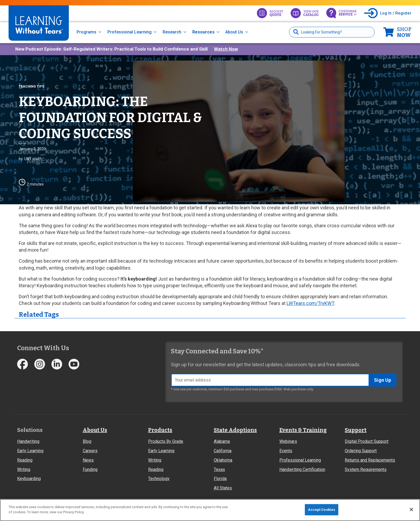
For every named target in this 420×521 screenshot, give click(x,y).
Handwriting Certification (302, 469)
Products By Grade (166, 441)
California (223, 451)
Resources (203, 32)
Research (172, 32)
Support (356, 430)
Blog (87, 441)
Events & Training (303, 430)
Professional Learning (130, 32)
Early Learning (30, 451)
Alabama (222, 441)
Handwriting (28, 441)
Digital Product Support (367, 441)
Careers (90, 451)
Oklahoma (223, 460)
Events (286, 451)
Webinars (288, 441)
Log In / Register (396, 13)
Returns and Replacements (370, 460)
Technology (159, 479)
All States (223, 488)
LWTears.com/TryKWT (310, 303)
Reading (25, 460)
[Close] (411, 509)
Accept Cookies (322, 510)
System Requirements (366, 469)
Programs (87, 32)
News (88, 460)
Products (160, 430)
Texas (219, 469)
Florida (220, 479)
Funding (90, 469)
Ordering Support (361, 451)
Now (404, 32)
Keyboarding (29, 479)
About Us (234, 32)
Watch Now (226, 49)
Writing (24, 469)
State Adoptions (235, 430)
